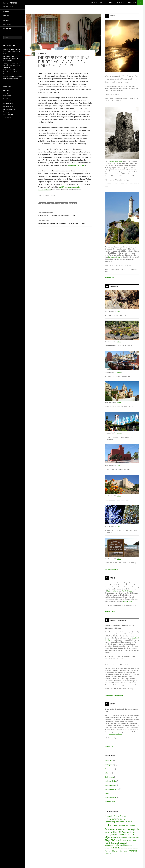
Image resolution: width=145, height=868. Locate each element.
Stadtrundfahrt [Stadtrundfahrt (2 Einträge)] (109, 848)
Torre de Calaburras (115, 162)
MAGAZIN (94, 3)
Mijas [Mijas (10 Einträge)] (107, 837)
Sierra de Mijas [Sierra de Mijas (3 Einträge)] (122, 845)
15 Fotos (119, 311)
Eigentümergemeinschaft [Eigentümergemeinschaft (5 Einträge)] (114, 822)
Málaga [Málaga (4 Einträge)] (120, 837)
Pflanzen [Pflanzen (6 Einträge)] (130, 837)
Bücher (42, 203)
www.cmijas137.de (116, 734)
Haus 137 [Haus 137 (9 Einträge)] (118, 832)
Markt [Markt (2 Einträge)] (134, 835)
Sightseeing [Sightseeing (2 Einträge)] (130, 845)
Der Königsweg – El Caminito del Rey (118, 315)
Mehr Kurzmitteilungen (114, 695)
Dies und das (43, 54)
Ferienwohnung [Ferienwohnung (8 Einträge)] (112, 829)
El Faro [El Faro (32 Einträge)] (110, 825)
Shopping (108, 793)
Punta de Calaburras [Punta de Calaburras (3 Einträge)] (111, 843)
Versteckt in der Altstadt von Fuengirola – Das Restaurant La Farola (65, 222)
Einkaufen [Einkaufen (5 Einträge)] (128, 822)
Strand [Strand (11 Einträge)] (117, 848)
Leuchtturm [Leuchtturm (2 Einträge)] (129, 835)
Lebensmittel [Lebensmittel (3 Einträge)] (121, 835)
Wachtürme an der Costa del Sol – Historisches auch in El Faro (12, 51)
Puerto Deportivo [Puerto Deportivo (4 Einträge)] (129, 840)
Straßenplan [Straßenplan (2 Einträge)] (124, 848)
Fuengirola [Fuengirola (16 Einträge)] (133, 829)
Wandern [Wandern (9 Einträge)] (133, 851)
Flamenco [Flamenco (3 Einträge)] (123, 829)
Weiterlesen (128, 601)
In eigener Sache (110, 781)
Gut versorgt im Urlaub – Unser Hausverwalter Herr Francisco (11, 72)
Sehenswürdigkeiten (112, 789)
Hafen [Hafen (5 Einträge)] (111, 832)
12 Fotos (119, 433)
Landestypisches (110, 785)
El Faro (50, 203)
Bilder (113, 16)
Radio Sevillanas (113, 591)
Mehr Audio (110, 611)
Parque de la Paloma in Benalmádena (118, 346)
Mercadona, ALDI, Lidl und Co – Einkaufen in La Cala (65, 214)
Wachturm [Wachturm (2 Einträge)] (125, 851)
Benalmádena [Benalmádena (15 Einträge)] (113, 819)
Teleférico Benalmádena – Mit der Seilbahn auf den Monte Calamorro (12, 65)
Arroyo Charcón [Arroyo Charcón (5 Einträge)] (120, 816)
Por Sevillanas (127, 591)
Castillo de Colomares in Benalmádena (119, 407)
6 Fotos (119, 465)
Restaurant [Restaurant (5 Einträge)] (123, 843)
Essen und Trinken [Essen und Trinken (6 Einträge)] (127, 826)
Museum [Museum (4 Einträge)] (114, 837)
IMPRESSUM (121, 3)
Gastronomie (109, 777)
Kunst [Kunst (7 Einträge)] (132, 832)
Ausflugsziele (109, 765)
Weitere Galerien (112, 569)
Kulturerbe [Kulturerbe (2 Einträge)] (126, 832)
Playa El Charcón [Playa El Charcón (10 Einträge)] (113, 840)
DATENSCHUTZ (131, 3)
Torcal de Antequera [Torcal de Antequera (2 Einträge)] (133, 848)
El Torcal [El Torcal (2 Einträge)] (117, 826)
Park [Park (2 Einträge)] (125, 838)
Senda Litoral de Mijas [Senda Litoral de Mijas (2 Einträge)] (111, 845)
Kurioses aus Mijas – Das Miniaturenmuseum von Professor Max (11, 58)
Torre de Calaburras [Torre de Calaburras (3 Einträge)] (111, 851)
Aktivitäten (109, 761)
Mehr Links (110, 746)
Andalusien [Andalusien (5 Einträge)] (109, 816)
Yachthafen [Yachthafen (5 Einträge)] (109, 853)
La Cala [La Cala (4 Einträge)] (114, 835)
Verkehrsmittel (110, 801)
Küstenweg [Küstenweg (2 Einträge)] (108, 835)
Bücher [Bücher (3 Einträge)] (123, 819)
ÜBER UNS (103, 3)
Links (112, 704)
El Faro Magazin (10, 3)
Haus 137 (73, 203)
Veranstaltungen (110, 797)
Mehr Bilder (110, 278)
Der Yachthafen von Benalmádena (117, 376)
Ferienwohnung (62, 203)
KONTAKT (111, 3)
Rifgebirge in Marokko (76, 165)
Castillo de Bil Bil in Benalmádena (117, 469)
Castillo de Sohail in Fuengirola (117, 500)
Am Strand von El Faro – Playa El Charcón (120, 563)
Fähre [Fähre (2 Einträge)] (106, 832)
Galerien (114, 286)
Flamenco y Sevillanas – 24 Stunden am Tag (120, 605)
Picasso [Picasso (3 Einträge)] (136, 838)
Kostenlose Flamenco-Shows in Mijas (118, 689)
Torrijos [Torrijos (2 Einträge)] (120, 851)
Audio (113, 578)
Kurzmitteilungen (118, 620)
